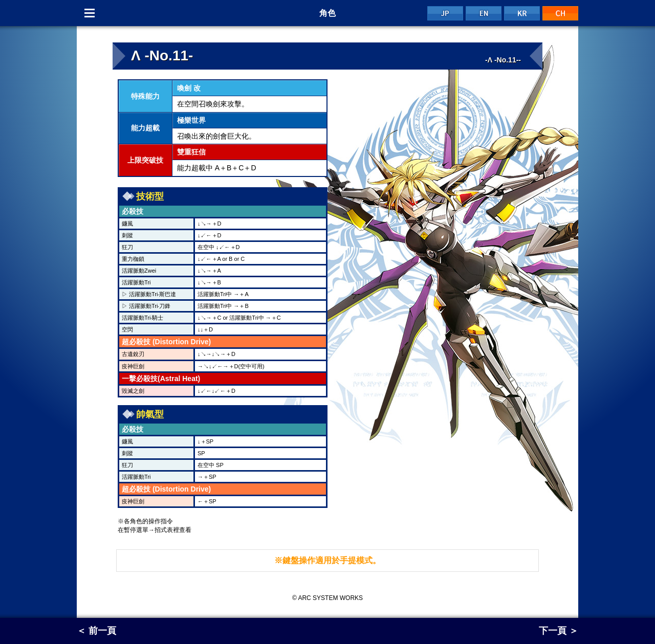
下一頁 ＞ (559, 631)
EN (484, 13)
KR (522, 13)
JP (445, 13)
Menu (90, 13)
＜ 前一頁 (96, 631)
